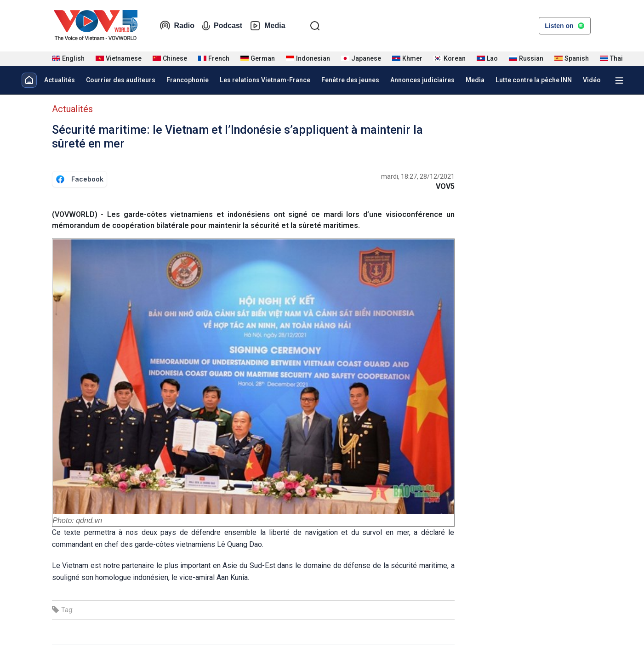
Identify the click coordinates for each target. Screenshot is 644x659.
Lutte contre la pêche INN (534, 80)
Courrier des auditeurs (121, 80)
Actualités (60, 80)
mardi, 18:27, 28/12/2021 (418, 176)
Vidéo (592, 80)
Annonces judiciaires (422, 80)
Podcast (222, 26)
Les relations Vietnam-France (265, 80)
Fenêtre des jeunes (350, 80)
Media (267, 26)
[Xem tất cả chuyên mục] (619, 80)
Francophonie (188, 80)
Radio (177, 26)
